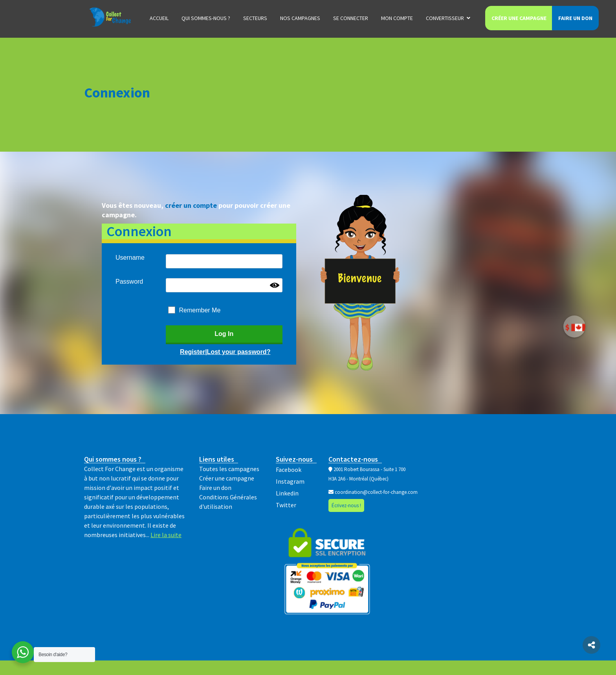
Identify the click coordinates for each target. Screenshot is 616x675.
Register (192, 352)
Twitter (286, 505)
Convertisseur (445, 18)
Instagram (290, 481)
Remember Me (200, 310)
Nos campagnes (300, 18)
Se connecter (351, 18)
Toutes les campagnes (229, 469)
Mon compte (397, 18)
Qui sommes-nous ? (206, 18)
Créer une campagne (519, 18)
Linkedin (287, 493)
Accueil (159, 18)
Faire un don (575, 18)
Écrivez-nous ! (346, 505)
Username (130, 258)
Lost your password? (239, 352)
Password (129, 282)
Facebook (289, 470)
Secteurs (255, 18)
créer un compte (191, 205)
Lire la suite (166, 535)
